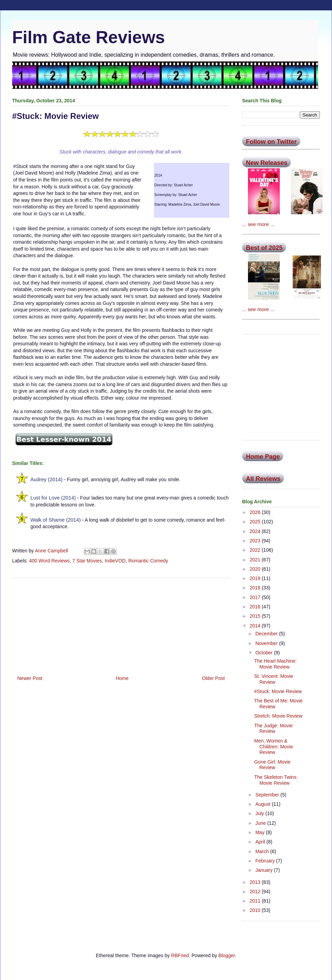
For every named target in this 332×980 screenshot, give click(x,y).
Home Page (263, 457)
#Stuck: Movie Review (278, 691)
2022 (256, 550)
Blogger (227, 955)
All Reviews (263, 479)
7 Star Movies (87, 561)
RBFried (180, 955)
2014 (256, 626)
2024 (256, 531)
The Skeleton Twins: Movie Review (276, 780)
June (261, 823)
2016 (256, 607)
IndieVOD (115, 561)
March (263, 851)
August (263, 804)
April (261, 842)
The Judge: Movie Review (273, 729)
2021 (256, 560)
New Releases (267, 163)
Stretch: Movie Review (278, 716)
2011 (256, 901)
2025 (256, 522)
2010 (256, 910)
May (260, 832)
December (267, 634)
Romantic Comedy (148, 561)
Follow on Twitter (271, 142)
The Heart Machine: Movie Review (275, 664)
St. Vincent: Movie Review (274, 679)
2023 (256, 541)
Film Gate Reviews (89, 37)
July (260, 813)
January (265, 870)
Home (122, 678)
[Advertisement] (121, 624)
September (268, 795)
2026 (256, 512)
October (265, 653)
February (266, 861)
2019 (256, 578)
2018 (256, 588)
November (267, 643)
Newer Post (30, 678)
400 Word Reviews (49, 561)
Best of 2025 (264, 248)
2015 (256, 616)
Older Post (213, 678)
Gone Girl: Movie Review (272, 765)
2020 (256, 569)
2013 (256, 882)
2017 (256, 597)
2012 (256, 892)
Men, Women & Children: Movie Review (274, 747)
